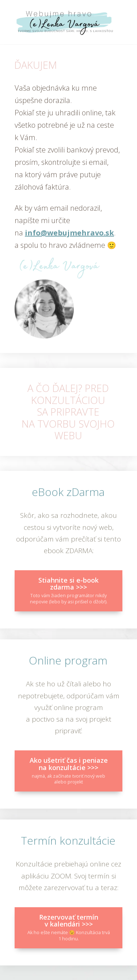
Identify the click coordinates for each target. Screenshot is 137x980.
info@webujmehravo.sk (69, 233)
